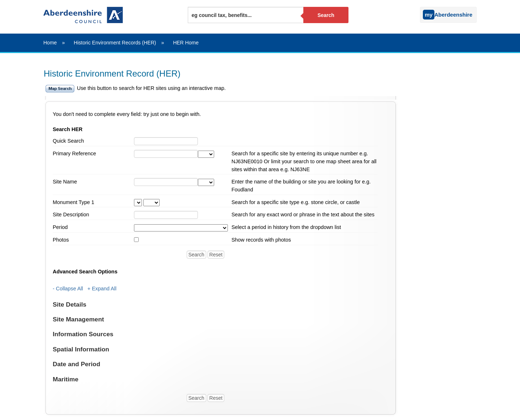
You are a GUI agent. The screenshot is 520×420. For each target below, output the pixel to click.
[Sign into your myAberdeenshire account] (418, 13)
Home (50, 43)
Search (326, 15)
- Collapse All (68, 289)
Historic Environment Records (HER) (115, 43)
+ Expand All (102, 289)
